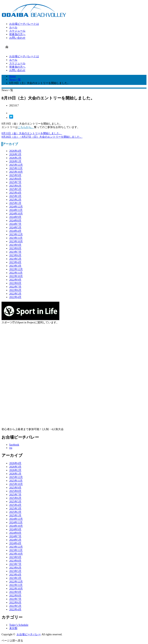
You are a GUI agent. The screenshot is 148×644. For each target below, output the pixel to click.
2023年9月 (15, 245)
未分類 (13, 628)
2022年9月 (15, 280)
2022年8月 (15, 283)
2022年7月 (15, 287)
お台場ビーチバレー (29, 634)
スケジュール (17, 31)
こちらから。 (26, 127)
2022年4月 (15, 297)
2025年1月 (15, 203)
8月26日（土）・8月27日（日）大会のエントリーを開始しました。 (42, 137)
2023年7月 (15, 252)
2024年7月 (15, 224)
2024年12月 (16, 207)
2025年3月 (15, 196)
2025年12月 (16, 165)
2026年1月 (15, 161)
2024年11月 (16, 210)
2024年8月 (15, 221)
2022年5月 (15, 294)
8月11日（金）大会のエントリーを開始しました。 (32, 133)
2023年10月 (16, 241)
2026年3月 (15, 154)
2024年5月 (15, 228)
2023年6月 (15, 255)
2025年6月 (15, 186)
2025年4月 (15, 193)
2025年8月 (15, 179)
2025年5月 (15, 189)
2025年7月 (15, 182)
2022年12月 (16, 269)
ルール (13, 27)
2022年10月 (16, 276)
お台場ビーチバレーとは (24, 24)
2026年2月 (15, 158)
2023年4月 (15, 262)
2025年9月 (15, 175)
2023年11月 (16, 238)
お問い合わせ (17, 38)
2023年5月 (15, 259)
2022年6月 (15, 290)
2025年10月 (16, 172)
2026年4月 (15, 151)
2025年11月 (16, 168)
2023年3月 (15, 266)
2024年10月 (16, 214)
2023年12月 (16, 234)
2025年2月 (15, 200)
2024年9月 (15, 217)
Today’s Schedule (19, 625)
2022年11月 (16, 273)
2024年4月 (15, 231)
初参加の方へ (17, 34)
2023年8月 (15, 248)
